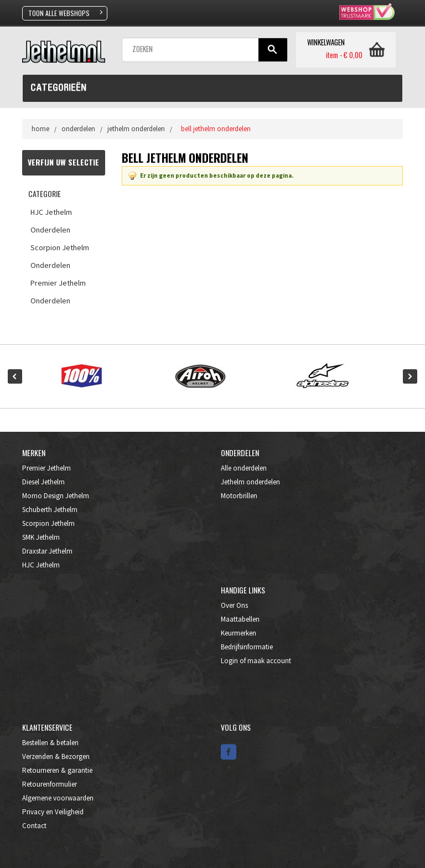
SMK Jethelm (41, 537)
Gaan (273, 50)
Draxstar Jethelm (47, 551)
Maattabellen (240, 619)
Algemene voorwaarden (58, 798)
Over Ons (234, 605)
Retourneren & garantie (57, 770)
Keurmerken (239, 633)
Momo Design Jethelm (56, 496)
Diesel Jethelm (43, 482)
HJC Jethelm (41, 565)
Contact (34, 826)
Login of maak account (256, 661)
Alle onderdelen (244, 468)
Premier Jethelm (46, 468)
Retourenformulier (50, 784)
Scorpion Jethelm (48, 523)
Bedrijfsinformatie (247, 647)
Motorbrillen (239, 496)
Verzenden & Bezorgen (56, 756)
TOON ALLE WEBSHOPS (59, 13)
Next (410, 376)
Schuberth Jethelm (50, 510)
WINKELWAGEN (326, 43)
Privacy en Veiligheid (53, 812)
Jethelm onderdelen (250, 482)
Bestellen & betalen (50, 743)
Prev (15, 376)
